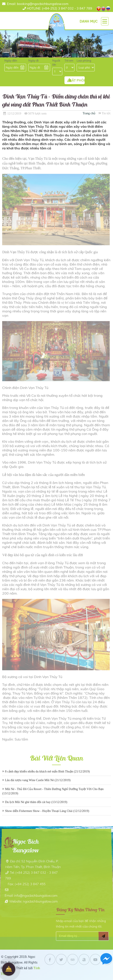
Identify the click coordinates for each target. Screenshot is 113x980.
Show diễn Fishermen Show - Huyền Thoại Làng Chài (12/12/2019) (47, 811)
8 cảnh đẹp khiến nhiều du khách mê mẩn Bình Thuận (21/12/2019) (47, 771)
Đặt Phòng (9, 969)
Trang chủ (89, 113)
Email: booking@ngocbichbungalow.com (38, 4)
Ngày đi (33, 61)
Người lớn (56, 62)
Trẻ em (69, 61)
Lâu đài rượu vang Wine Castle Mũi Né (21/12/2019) (38, 780)
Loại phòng (84, 61)
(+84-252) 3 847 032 (50, 8)
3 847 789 (84, 8)
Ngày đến (11, 61)
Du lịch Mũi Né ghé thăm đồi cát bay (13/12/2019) (36, 802)
